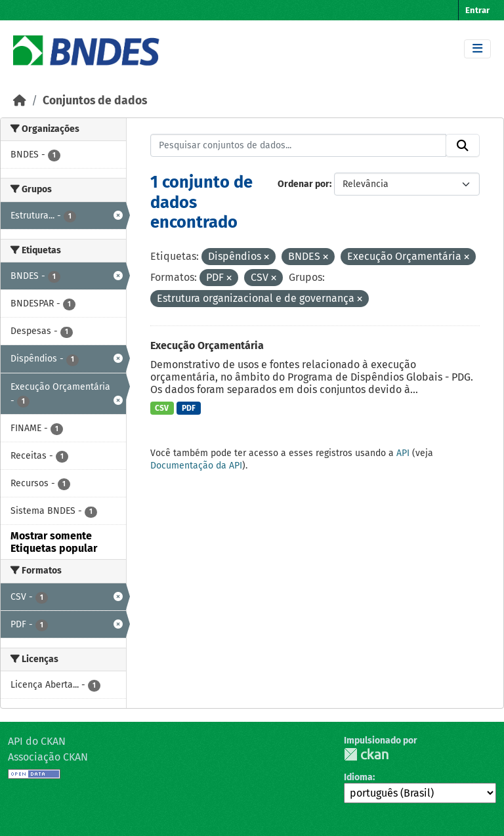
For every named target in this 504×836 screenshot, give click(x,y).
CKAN (366, 754)
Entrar (477, 10)
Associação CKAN (48, 757)
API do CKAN (37, 741)
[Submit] (463, 146)
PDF (189, 408)
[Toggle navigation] (477, 49)
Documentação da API (196, 466)
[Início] (20, 101)
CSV (162, 408)
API (403, 453)
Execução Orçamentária (207, 345)
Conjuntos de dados (95, 101)
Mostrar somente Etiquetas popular (54, 542)
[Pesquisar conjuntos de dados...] (299, 146)
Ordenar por (304, 184)
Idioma (358, 777)
